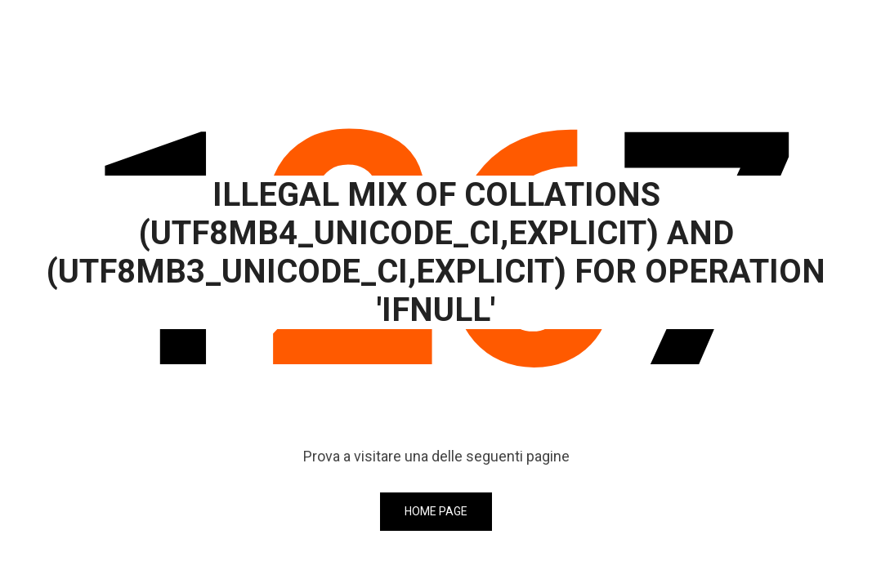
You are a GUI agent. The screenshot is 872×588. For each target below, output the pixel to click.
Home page (436, 511)
